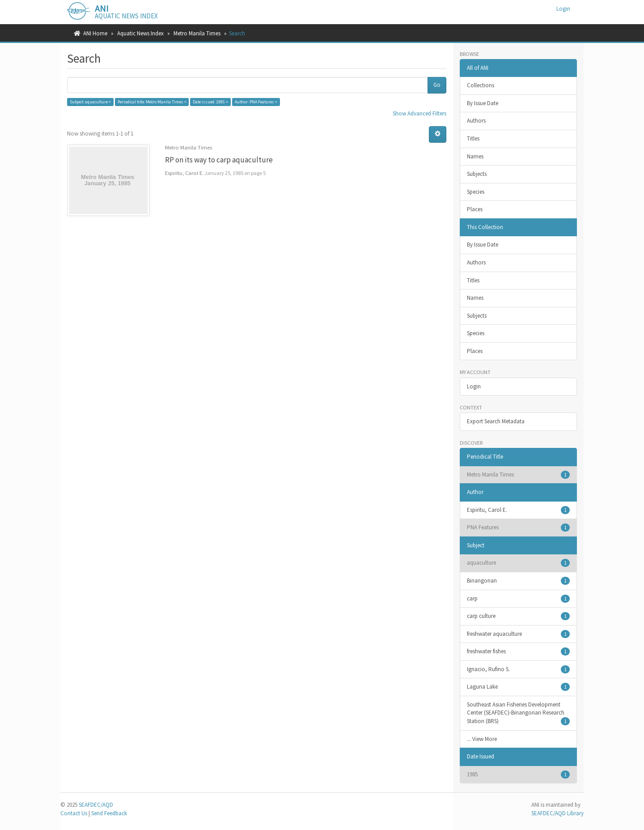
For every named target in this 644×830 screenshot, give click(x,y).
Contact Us (74, 813)
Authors (476, 121)
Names (475, 156)
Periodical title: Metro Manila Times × (152, 102)
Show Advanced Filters (419, 113)
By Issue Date (483, 103)
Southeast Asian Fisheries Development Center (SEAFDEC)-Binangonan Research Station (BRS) (519, 713)
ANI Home (95, 33)
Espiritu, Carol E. (519, 510)
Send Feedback (109, 813)
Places (475, 209)
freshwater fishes (519, 651)
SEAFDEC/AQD (96, 805)
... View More (482, 739)
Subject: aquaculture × (90, 102)
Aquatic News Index (140, 33)
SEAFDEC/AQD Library (557, 813)
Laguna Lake (519, 687)
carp (519, 599)
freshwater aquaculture (519, 634)
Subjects (477, 174)
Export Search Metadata (496, 421)
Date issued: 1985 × (210, 102)
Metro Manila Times (197, 33)
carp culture (519, 616)
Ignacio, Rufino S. (519, 669)
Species (476, 192)
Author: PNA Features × (256, 102)
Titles (473, 138)
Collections (481, 85)
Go (437, 85)
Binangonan (519, 581)
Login (474, 386)
